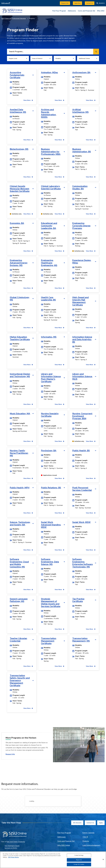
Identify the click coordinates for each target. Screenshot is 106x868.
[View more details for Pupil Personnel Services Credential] (91, 513)
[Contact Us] (90, 3)
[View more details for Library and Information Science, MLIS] (91, 404)
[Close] (103, 859)
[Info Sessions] (77, 823)
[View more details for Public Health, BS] (91, 478)
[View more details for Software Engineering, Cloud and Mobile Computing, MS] (28, 590)
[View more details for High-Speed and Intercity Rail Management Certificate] (91, 328)
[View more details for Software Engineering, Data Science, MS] (59, 590)
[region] (53, 860)
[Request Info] (65, 3)
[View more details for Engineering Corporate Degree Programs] (91, 251)
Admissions (72, 11)
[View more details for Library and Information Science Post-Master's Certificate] (59, 404)
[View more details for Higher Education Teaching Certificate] (28, 365)
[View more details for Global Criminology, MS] (28, 328)
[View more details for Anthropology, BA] (91, 100)
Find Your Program (59, 11)
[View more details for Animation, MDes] (59, 100)
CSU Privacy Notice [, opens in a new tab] (13, 857)
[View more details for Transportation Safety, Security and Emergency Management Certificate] (28, 708)
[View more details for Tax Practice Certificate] (91, 629)
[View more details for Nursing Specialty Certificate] (59, 441)
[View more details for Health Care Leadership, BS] (59, 328)
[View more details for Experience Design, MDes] (91, 288)
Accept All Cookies (79, 864)
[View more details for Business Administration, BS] (91, 177)
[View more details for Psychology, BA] (59, 478)
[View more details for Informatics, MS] (59, 365)
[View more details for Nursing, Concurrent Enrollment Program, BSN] (91, 441)
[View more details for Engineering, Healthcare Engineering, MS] (59, 288)
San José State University (16, 842)
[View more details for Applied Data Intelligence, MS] (28, 140)
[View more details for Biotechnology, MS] (28, 177)
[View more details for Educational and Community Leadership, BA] (59, 251)
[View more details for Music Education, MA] (28, 441)
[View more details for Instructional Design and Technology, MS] (28, 404)
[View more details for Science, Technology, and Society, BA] (28, 550)
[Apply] (101, 823)
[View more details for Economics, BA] (28, 251)
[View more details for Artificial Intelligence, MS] (91, 140)
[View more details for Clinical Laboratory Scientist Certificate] (59, 214)
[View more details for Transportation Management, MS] (91, 666)
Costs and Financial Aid (86, 11)
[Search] (101, 3)
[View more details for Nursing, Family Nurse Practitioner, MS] (28, 478)
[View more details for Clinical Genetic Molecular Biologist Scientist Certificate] (28, 214)
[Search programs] (96, 52)
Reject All (79, 860)
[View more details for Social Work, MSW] (91, 550)
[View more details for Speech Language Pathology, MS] (28, 629)
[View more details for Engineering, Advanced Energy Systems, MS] (28, 288)
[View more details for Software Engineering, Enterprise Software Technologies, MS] (91, 590)
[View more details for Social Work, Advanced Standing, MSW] (59, 550)
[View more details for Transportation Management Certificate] (59, 666)
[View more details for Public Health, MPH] (28, 513)
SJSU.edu (5, 3)
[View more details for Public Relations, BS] (59, 513)
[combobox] (50, 52)
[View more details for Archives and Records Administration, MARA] (59, 140)
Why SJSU (101, 11)
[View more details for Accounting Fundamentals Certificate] (28, 100)
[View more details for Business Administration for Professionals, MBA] (59, 177)
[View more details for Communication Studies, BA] (91, 214)
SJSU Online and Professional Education (14, 19)
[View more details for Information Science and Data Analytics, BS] (91, 365)
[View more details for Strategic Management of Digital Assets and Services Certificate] (59, 629)
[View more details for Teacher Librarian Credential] (28, 666)
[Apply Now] (77, 3)
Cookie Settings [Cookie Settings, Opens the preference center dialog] (79, 855)
